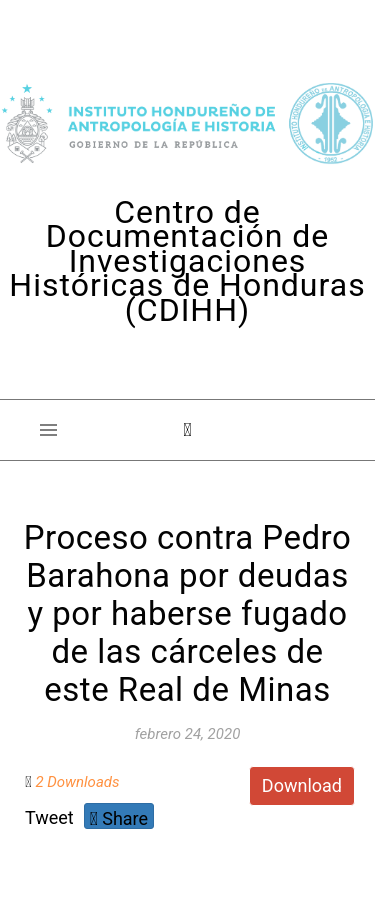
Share (119, 818)
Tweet (49, 817)
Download (302, 785)
